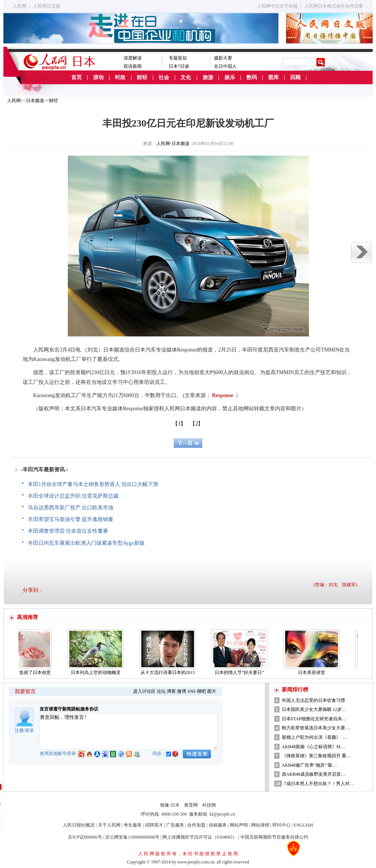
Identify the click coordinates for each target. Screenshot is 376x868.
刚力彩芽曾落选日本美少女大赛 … (316, 728)
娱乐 (230, 77)
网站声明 (239, 825)
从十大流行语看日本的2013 (170, 672)
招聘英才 (154, 825)
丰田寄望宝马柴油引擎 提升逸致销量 (71, 519)
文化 (186, 77)
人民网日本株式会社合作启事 (334, 6)
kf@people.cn (222, 814)
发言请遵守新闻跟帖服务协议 (69, 709)
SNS (191, 691)
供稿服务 (218, 825)
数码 (252, 77)
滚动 (98, 77)
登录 (29, 730)
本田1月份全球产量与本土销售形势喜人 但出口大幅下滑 (93, 484)
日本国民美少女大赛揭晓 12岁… (314, 709)
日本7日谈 (179, 66)
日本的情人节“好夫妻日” (241, 672)
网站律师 (260, 825)
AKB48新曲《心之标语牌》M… (313, 747)
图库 (274, 77)
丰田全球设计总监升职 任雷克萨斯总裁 (73, 496)
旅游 (208, 77)
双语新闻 (133, 66)
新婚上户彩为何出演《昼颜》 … (315, 737)
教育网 (191, 805)
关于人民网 (109, 825)
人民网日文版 (47, 6)
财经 (142, 77)
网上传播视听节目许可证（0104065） (200, 837)
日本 (175, 805)
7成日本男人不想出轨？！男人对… (319, 784)
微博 (182, 691)
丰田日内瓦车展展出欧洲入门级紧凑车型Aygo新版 (86, 543)
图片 (212, 691)
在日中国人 (225, 66)
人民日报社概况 (79, 825)
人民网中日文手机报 (277, 6)
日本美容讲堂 (313, 672)
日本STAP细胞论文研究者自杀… (314, 719)
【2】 (196, 424)
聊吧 (202, 691)
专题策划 (178, 58)
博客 (171, 691)
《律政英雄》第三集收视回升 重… (316, 756)
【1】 (179, 424)
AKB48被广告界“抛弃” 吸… (310, 765)
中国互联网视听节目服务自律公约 (274, 837)
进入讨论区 (144, 691)
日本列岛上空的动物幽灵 (98, 672)
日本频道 (35, 101)
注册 (19, 730)
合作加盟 (196, 825)
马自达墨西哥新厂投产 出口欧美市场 (71, 508)
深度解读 (133, 58)
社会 (164, 77)
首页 (76, 77)
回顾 (295, 77)
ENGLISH (303, 825)
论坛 (161, 691)
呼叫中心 (281, 825)
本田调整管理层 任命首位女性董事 (68, 531)
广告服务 (175, 825)
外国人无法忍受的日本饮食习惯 (313, 700)
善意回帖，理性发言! (128, 732)
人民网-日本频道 (173, 144)
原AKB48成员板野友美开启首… (314, 774)
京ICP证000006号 (85, 837)
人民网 (20, 6)
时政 (120, 77)
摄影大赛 (223, 58)
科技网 (209, 805)
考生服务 (133, 825)
